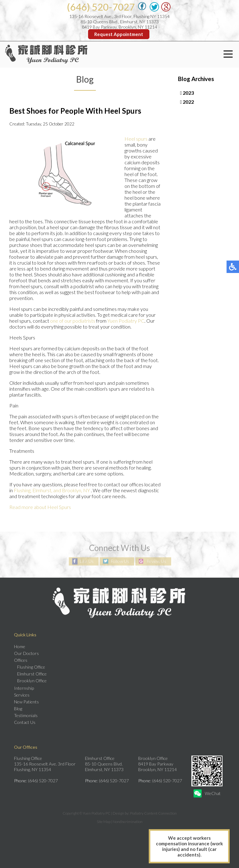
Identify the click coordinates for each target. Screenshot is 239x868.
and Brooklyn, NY (72, 490)
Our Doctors (26, 653)
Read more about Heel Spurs (40, 507)
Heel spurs (136, 139)
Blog (18, 709)
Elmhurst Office (32, 674)
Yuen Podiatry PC (126, 321)
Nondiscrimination (128, 822)
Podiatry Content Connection (153, 813)
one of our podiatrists (73, 321)
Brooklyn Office (32, 681)
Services (22, 695)
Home (20, 646)
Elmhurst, (42, 490)
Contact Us (25, 722)
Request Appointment (119, 34)
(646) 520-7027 (101, 7)
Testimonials (26, 715)
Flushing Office (31, 667)
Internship (24, 688)
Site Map (104, 822)
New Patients (26, 702)
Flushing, (23, 490)
